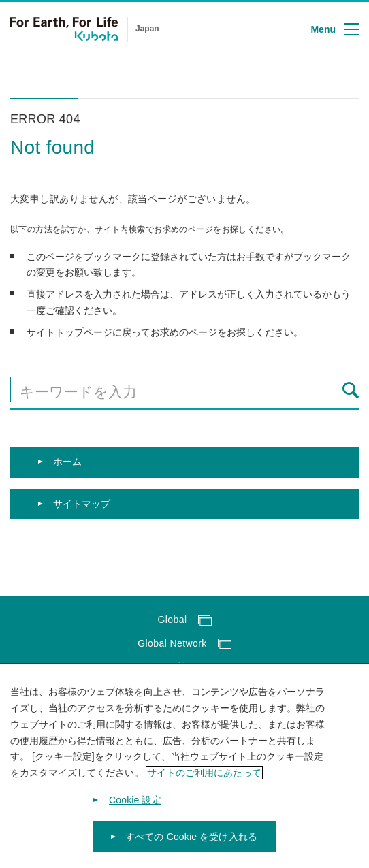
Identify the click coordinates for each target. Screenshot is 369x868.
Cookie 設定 (135, 816)
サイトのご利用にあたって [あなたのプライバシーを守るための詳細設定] (204, 789)
